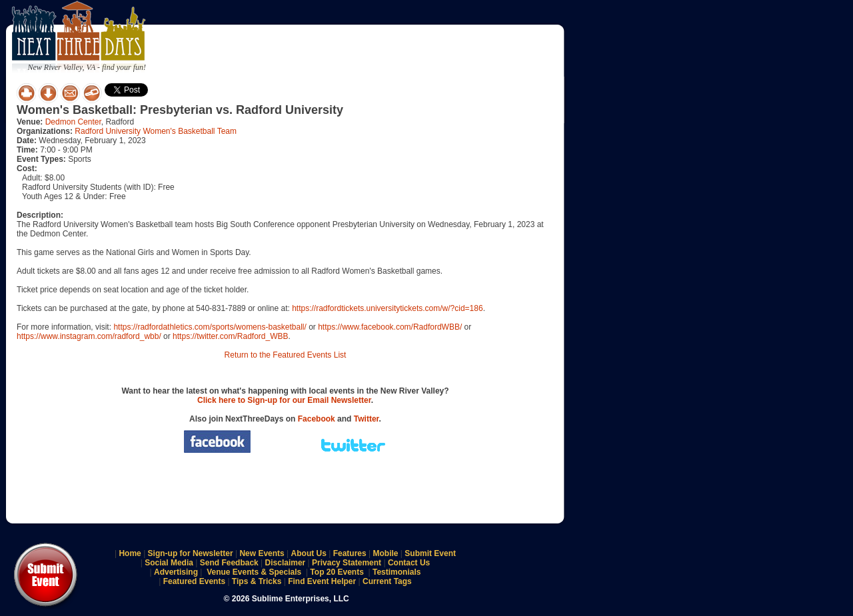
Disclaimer (286, 563)
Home (130, 553)
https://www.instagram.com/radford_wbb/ (89, 336)
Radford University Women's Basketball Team (156, 131)
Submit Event (430, 553)
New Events (262, 553)
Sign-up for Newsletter (191, 553)
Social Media (169, 563)
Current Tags (387, 581)
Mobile (386, 553)
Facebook (317, 419)
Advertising (176, 572)
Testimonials (397, 572)
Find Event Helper (322, 581)
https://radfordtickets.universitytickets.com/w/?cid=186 (387, 308)
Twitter (367, 419)
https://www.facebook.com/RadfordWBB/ (390, 327)
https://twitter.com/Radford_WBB (230, 336)
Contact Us (409, 563)
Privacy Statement (347, 563)
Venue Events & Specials (254, 572)
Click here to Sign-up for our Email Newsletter (284, 400)
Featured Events (194, 581)
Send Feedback (229, 563)
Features (350, 553)
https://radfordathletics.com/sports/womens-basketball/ (210, 327)
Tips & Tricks (257, 581)
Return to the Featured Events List (286, 355)
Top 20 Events (337, 572)
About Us (309, 553)
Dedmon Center (73, 122)
